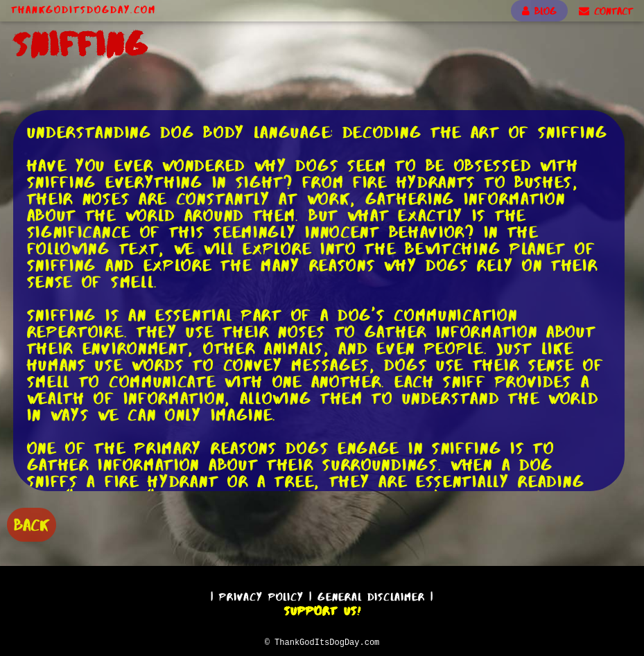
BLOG (539, 11)
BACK (32, 523)
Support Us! (322, 609)
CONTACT (606, 11)
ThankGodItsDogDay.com (84, 10)
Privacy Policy (261, 595)
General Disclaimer (371, 595)
